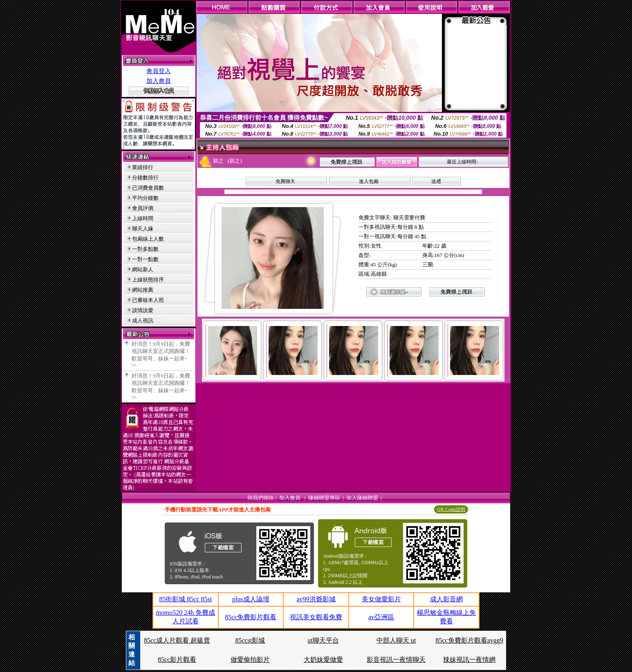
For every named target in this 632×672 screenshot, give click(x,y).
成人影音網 (446, 599)
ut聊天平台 (323, 640)
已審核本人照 (148, 300)
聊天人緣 (143, 229)
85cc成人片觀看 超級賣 (177, 640)
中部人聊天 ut (396, 640)
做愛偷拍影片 (250, 660)
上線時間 (143, 218)
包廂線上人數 (148, 239)
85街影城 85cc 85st (185, 599)
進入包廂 (369, 181)
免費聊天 (285, 181)
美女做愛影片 (381, 599)
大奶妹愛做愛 (323, 660)
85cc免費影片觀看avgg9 (469, 640)
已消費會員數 (148, 188)
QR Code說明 (451, 509)
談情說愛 (143, 310)
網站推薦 (143, 290)
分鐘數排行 (145, 177)
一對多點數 (145, 249)
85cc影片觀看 (177, 660)
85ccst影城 (250, 640)
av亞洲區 (381, 617)
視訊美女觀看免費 (316, 617)
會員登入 (159, 71)
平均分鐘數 (145, 198)
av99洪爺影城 (316, 599)
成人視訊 (143, 320)
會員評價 (143, 208)
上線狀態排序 (148, 280)
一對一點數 (145, 259)
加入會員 (159, 81)
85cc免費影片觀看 (251, 617)
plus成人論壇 (251, 599)
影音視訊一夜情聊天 (396, 660)
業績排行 (143, 167)
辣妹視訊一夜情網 (469, 660)
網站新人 (143, 269)
